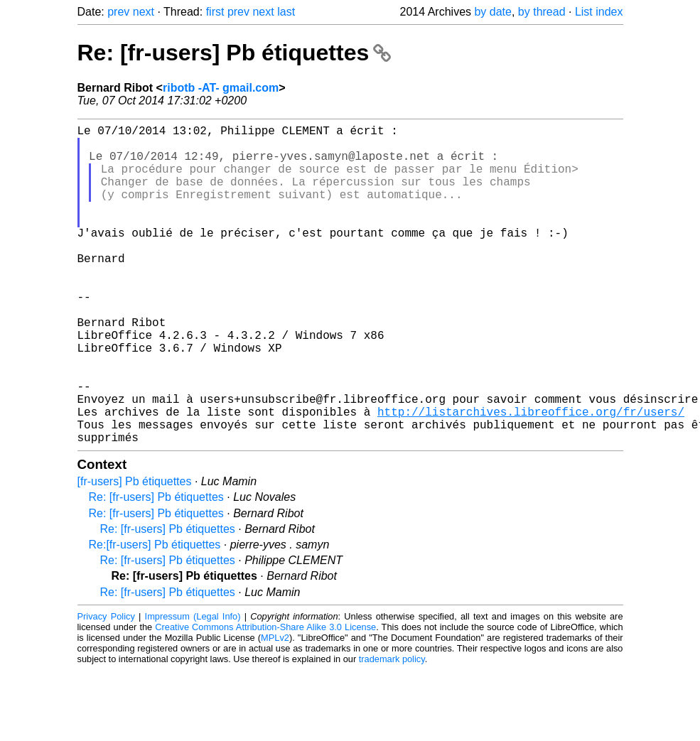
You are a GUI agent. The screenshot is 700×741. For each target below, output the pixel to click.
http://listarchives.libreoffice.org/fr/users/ (531, 477)
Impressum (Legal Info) (193, 687)
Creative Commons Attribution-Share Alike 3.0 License (265, 698)
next (144, 12)
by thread (542, 12)
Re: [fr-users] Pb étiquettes (235, 53)
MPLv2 (275, 709)
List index (599, 12)
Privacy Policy (106, 687)
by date (492, 12)
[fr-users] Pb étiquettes (135, 552)
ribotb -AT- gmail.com (221, 88)
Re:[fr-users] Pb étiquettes (155, 616)
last (286, 12)
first (215, 12)
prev (118, 12)
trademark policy (392, 730)
